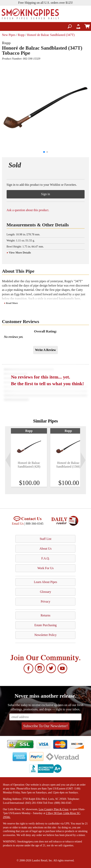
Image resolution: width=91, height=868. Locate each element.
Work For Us (45, 568)
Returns (46, 615)
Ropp (21, 35)
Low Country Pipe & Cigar (53, 809)
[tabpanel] (29, 457)
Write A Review (45, 350)
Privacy (45, 601)
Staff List (46, 539)
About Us (46, 549)
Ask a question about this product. (28, 210)
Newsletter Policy (45, 635)
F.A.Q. (45, 558)
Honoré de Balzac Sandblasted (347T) (51, 35)
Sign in (46, 194)
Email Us (18, 524)
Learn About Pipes (45, 582)
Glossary (45, 592)
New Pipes (9, 35)
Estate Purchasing (45, 625)
